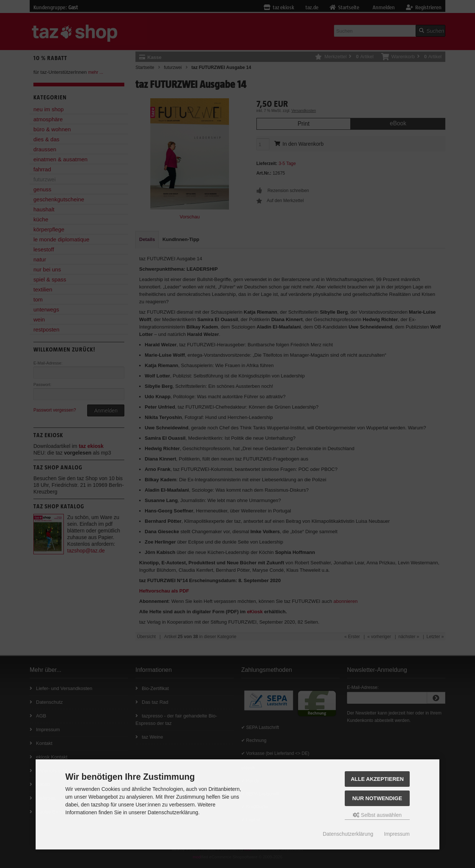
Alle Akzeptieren (377, 779)
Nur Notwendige (377, 798)
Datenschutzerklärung (348, 834)
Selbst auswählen (377, 815)
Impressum (397, 834)
